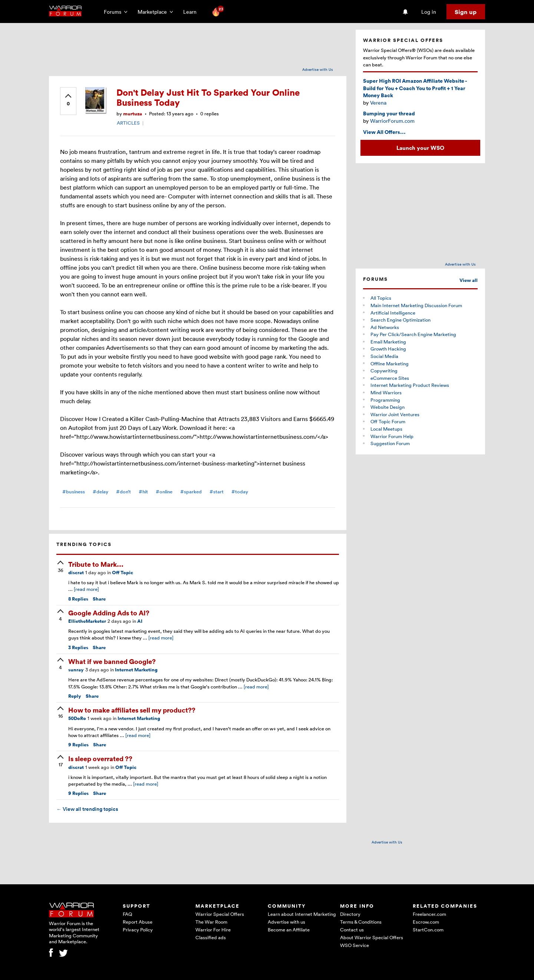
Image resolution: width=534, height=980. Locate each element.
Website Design (388, 407)
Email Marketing (388, 342)
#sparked (191, 492)
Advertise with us (286, 922)
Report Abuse (138, 922)
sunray (76, 670)
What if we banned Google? (112, 661)
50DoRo (77, 718)
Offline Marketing (390, 364)
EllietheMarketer (87, 621)
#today (240, 492)
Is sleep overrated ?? (100, 758)
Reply (75, 696)
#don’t (123, 492)
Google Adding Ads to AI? (109, 613)
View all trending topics (87, 809)
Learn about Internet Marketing (302, 914)
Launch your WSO (420, 148)
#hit (143, 492)
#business (74, 492)
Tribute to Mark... (96, 564)
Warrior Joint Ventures (395, 414)
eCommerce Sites (390, 378)
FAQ (127, 914)
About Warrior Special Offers (372, 937)
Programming (385, 400)
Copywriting (384, 371)
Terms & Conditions (361, 922)
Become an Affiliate (289, 930)
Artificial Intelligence (393, 313)
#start (217, 492)
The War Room (211, 922)
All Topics (381, 298)
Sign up (466, 12)
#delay (100, 492)
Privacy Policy (138, 930)
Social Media (384, 356)
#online (164, 492)
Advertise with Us (318, 69)
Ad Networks (385, 327)
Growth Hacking (388, 349)
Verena (378, 103)
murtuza (133, 114)
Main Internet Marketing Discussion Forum (416, 305)
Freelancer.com (429, 914)
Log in (429, 12)
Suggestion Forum (390, 443)
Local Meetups (386, 429)
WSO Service (355, 945)
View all (469, 280)
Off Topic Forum (388, 421)
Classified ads (211, 937)
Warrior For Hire (213, 930)
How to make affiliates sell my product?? (132, 710)
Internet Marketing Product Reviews (410, 385)
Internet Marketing (136, 670)
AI (140, 621)
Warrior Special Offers (220, 914)
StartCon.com (428, 930)
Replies (78, 599)
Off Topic (123, 573)
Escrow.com (426, 922)
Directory (350, 914)
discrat (76, 573)
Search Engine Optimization (400, 320)
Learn (192, 12)
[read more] (86, 589)
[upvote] (68, 101)
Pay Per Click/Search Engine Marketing (413, 334)
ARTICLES (128, 123)
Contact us (352, 930)
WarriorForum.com (392, 121)
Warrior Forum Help (392, 436)
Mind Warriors (386, 392)
